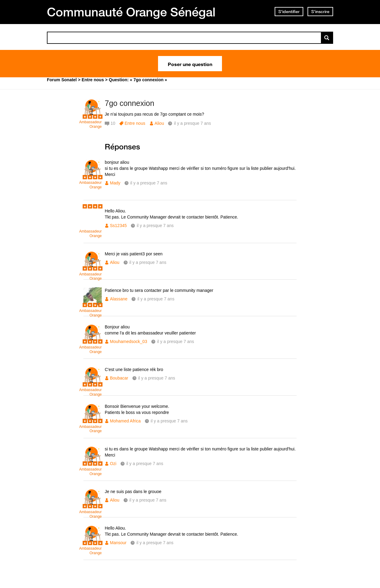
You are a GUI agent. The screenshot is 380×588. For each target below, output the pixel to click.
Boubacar (119, 378)
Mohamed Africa (125, 421)
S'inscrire (320, 12)
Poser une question (190, 64)
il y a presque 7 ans (149, 183)
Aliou (159, 123)
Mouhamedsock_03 (128, 341)
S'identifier (289, 12)
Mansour (118, 543)
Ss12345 (118, 226)
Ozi (113, 464)
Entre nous (135, 123)
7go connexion (130, 103)
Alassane (119, 299)
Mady (115, 183)
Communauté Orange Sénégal (131, 12)
